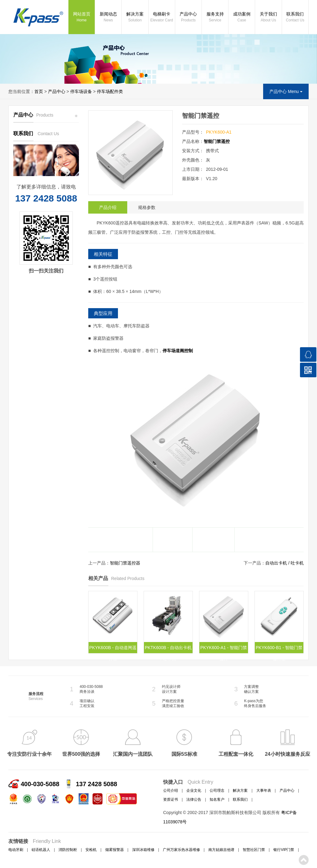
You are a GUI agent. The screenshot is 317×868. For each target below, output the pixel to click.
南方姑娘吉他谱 (221, 850)
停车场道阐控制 (178, 351)
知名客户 (217, 799)
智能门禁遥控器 (125, 563)
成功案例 (242, 17)
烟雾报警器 (115, 850)
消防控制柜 (68, 850)
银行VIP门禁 (284, 850)
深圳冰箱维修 (143, 850)
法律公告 (194, 799)
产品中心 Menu (286, 91)
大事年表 (264, 790)
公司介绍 (171, 790)
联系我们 (295, 17)
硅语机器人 (41, 850)
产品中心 (188, 17)
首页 (39, 91)
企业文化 (194, 790)
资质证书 (171, 799)
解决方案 (135, 17)
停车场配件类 (110, 91)
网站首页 (82, 17)
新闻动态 (108, 17)
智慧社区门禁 (254, 850)
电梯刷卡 (162, 17)
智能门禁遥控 (217, 141)
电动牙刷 (16, 850)
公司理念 (217, 790)
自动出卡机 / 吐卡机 (284, 563)
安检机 (91, 850)
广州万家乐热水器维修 (181, 850)
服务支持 (215, 17)
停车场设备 (81, 91)
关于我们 (268, 17)
